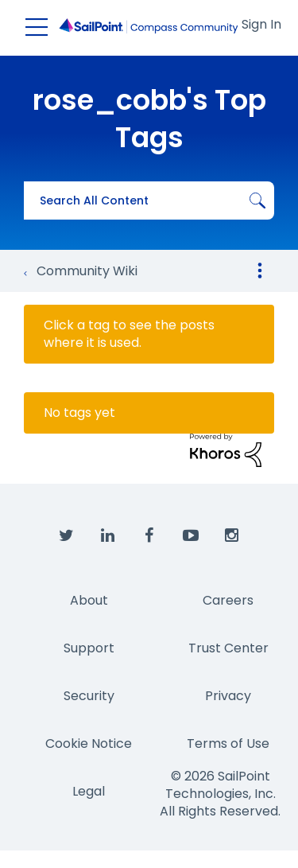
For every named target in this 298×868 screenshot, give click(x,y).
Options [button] (260, 271)
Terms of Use (228, 743)
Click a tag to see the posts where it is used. (129, 334)
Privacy (228, 696)
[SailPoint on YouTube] (191, 536)
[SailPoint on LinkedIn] (108, 536)
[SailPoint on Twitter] (67, 536)
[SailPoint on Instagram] (232, 536)
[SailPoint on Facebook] (149, 536)
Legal (89, 791)
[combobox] (149, 200)
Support (89, 648)
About (89, 600)
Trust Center (228, 648)
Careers (228, 600)
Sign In (261, 24)
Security (89, 696)
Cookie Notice (89, 743)
